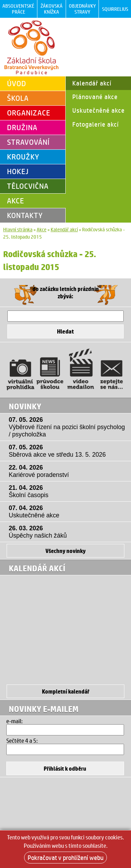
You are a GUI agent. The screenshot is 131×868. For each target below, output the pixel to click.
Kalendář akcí (92, 83)
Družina (22, 127)
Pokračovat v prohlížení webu (65, 858)
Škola (18, 98)
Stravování (28, 142)
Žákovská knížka (52, 9)
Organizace (29, 113)
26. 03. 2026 (67, 532)
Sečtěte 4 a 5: (22, 740)
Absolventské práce (18, 9)
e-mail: (14, 721)
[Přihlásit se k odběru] (65, 768)
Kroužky (23, 157)
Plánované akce (95, 97)
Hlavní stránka (18, 229)
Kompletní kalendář (66, 691)
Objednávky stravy (82, 9)
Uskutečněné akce (99, 110)
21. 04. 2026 (67, 492)
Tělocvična (28, 186)
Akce (16, 201)
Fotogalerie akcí (96, 124)
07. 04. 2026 (67, 512)
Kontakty (25, 215)
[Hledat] (66, 316)
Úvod (17, 83)
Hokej (18, 171)
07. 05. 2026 (67, 427)
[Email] (65, 730)
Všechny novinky (65, 551)
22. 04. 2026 (67, 471)
